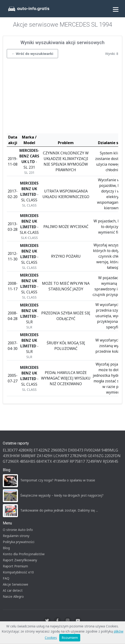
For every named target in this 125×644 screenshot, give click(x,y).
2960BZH (59, 450)
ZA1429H (45, 456)
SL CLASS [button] (29, 205)
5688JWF (28, 456)
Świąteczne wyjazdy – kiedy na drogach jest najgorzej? (62, 495)
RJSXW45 (111, 461)
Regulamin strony (16, 536)
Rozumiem (70, 638)
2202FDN (113, 456)
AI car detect (13, 590)
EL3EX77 (10, 450)
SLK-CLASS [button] (29, 238)
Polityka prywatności (19, 542)
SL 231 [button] (29, 173)
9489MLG (110, 450)
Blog (6, 548)
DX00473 (76, 450)
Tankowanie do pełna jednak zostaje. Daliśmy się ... (59, 510)
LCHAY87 (61, 456)
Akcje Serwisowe (16, 584)
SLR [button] (29, 327)
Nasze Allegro (13, 596)
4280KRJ (26, 450)
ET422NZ (42, 450)
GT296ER (11, 461)
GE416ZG (96, 456)
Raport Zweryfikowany (20, 560)
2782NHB (78, 456)
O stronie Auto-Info (18, 530)
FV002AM (92, 450)
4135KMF (61, 461)
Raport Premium (15, 566)
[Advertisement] (62, 97)
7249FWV (94, 461)
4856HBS (28, 461)
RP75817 (77, 461)
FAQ (6, 578)
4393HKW (11, 456)
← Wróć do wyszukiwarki (32, 54)
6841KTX (44, 461)
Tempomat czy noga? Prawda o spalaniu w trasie (58, 480)
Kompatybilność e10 (18, 572)
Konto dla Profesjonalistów (24, 554)
